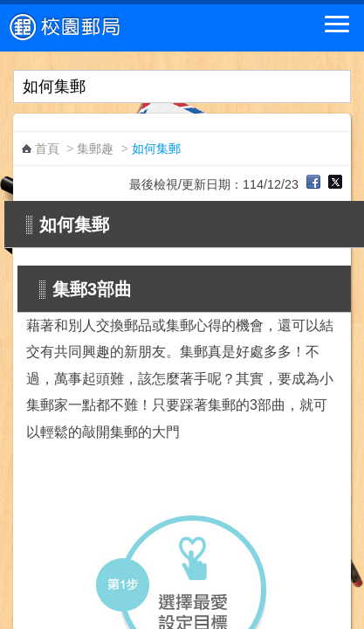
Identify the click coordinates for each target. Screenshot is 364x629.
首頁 (47, 149)
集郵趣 (95, 149)
